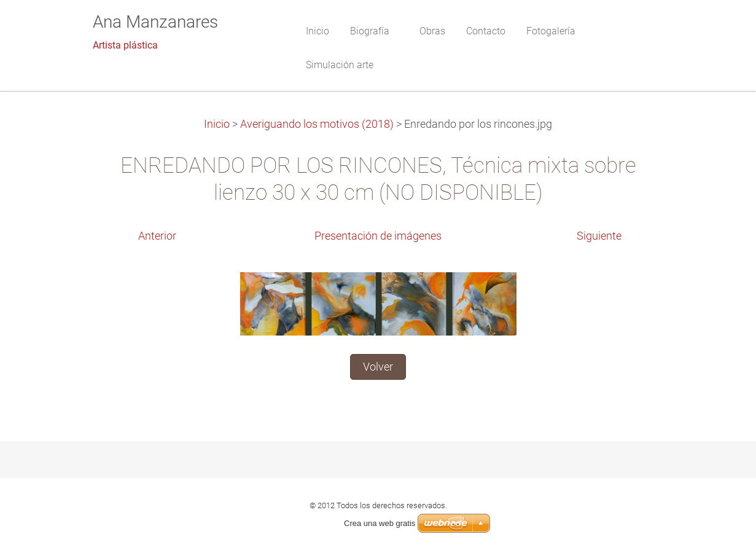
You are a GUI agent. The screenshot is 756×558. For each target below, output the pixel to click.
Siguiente (599, 236)
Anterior (157, 236)
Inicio (217, 124)
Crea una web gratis (380, 523)
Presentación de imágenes (378, 236)
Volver (378, 367)
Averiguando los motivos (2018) (317, 124)
